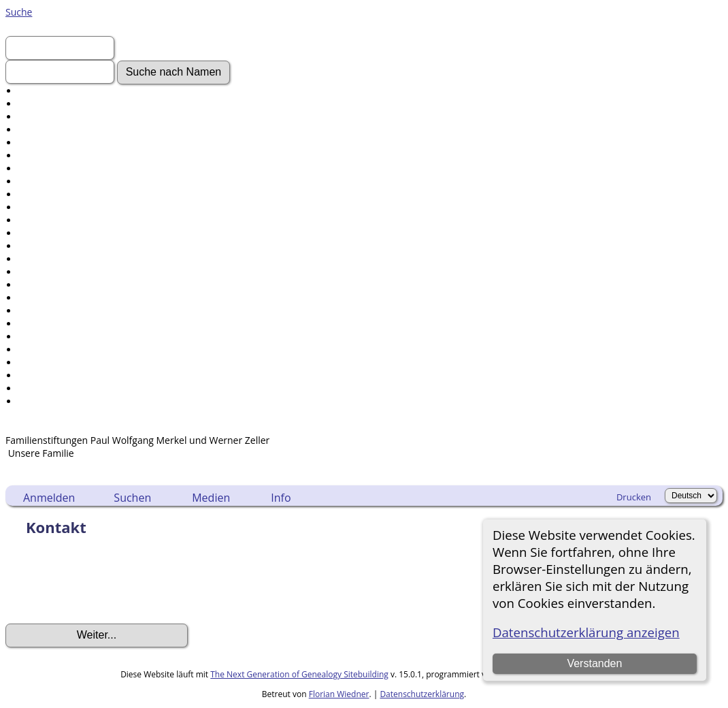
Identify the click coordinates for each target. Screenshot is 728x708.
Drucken (634, 497)
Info (281, 498)
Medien (211, 498)
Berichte (37, 324)
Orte (28, 272)
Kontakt (36, 401)
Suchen (132, 498)
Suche (19, 12)
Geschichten (46, 194)
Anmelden (41, 117)
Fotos (31, 156)
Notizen (36, 285)
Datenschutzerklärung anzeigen (586, 632)
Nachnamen (45, 104)
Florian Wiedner (339, 694)
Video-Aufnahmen (59, 168)
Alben (31, 233)
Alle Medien (44, 246)
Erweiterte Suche (56, 91)
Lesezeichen (45, 388)
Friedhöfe (40, 259)
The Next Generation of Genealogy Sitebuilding (299, 674)
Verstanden (594, 663)
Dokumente (45, 181)
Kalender (38, 311)
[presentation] (109, 584)
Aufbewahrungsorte (63, 350)
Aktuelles (38, 130)
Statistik (36, 363)
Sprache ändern (54, 375)
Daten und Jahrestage (66, 298)
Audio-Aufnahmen (59, 220)
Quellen (36, 337)
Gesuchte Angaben (60, 143)
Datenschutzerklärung (422, 694)
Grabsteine (43, 207)
